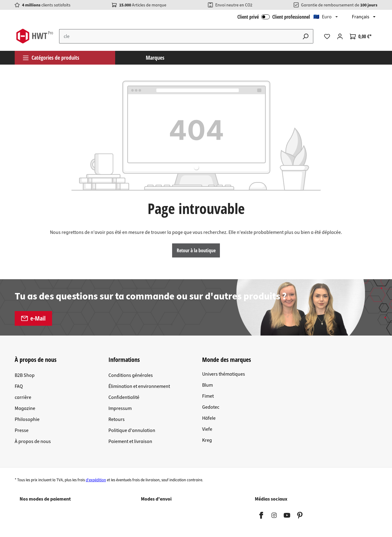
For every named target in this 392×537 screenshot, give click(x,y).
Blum (207, 385)
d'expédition (96, 480)
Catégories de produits (51, 58)
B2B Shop (25, 375)
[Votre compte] (340, 36)
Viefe (207, 429)
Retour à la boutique (196, 250)
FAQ (19, 386)
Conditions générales (131, 375)
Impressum (120, 408)
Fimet (208, 396)
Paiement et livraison (130, 441)
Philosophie (27, 419)
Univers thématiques (224, 374)
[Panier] (361, 36)
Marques (155, 58)
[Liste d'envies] (327, 36)
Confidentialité (124, 397)
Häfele (209, 418)
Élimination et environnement (139, 386)
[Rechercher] (306, 36)
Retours (117, 419)
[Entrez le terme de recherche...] (179, 36)
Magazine (25, 408)
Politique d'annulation (132, 430)
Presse (22, 430)
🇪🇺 (322, 17)
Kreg (207, 440)
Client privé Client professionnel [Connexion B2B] (274, 17)
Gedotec (211, 407)
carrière (23, 397)
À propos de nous (33, 441)
